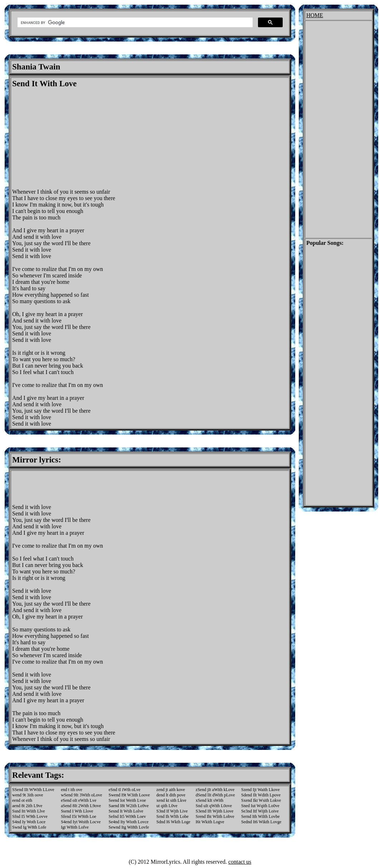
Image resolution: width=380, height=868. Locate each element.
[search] (134, 23)
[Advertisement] (72, 139)
